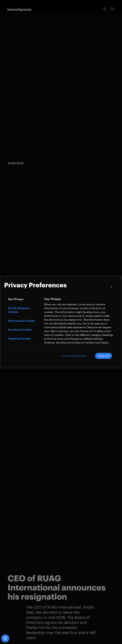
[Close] (112, 287)
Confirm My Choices (73, 356)
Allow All (103, 356)
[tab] (24, 299)
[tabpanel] (79, 327)
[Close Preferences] (5, 638)
